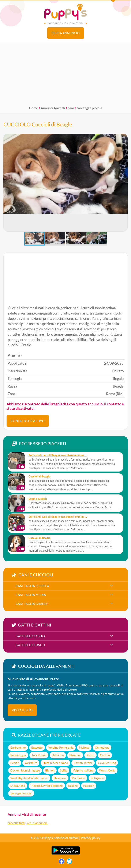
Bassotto (37, 747)
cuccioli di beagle (39, 477)
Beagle (15, 763)
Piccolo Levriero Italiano (47, 786)
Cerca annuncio (66, 33)
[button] (7, 183)
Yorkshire (31, 763)
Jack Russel (39, 755)
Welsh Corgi (107, 770)
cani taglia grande (32, 604)
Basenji (73, 786)
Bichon (50, 770)
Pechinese (78, 778)
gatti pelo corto (30, 636)
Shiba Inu (58, 755)
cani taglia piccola (89, 108)
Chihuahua (102, 747)
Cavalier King (107, 763)
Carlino (105, 755)
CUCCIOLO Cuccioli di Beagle (38, 124)
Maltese (84, 747)
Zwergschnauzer (21, 793)
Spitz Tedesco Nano (55, 763)
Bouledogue (18, 755)
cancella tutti (16, 823)
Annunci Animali (53, 108)
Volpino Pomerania (61, 747)
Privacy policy (91, 838)
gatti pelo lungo (30, 645)
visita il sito (22, 710)
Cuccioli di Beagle (40, 538)
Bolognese (97, 778)
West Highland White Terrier (29, 778)
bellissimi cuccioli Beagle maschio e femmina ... (58, 455)
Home (33, 108)
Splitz (64, 770)
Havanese (60, 778)
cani (71, 108)
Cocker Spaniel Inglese (25, 770)
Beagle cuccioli (38, 499)
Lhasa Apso (18, 786)
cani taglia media (31, 595)
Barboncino (18, 747)
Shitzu (90, 755)
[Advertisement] (65, 73)
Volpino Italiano (83, 770)
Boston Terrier (83, 763)
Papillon (89, 786)
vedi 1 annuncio (37, 823)
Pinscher (75, 755)
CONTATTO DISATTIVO (28, 421)
